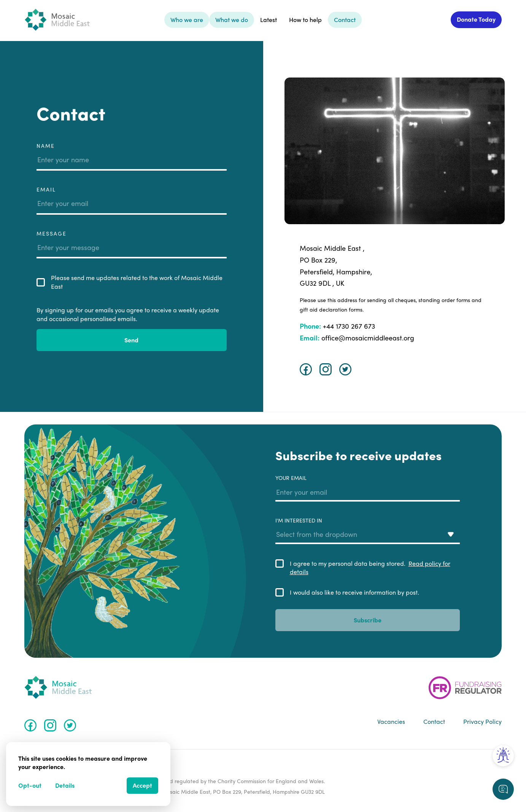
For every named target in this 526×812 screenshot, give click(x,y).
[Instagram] (326, 369)
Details (65, 785)
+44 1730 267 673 (337, 326)
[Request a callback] (503, 789)
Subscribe (368, 620)
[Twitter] (345, 369)
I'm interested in (368, 530)
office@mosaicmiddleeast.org (357, 338)
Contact (345, 20)
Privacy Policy (482, 722)
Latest (269, 20)
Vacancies (391, 722)
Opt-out (30, 785)
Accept (142, 785)
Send (131, 340)
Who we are (187, 20)
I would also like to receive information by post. (354, 592)
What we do (232, 20)
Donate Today (476, 19)
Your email (368, 488)
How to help (305, 20)
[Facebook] (306, 369)
